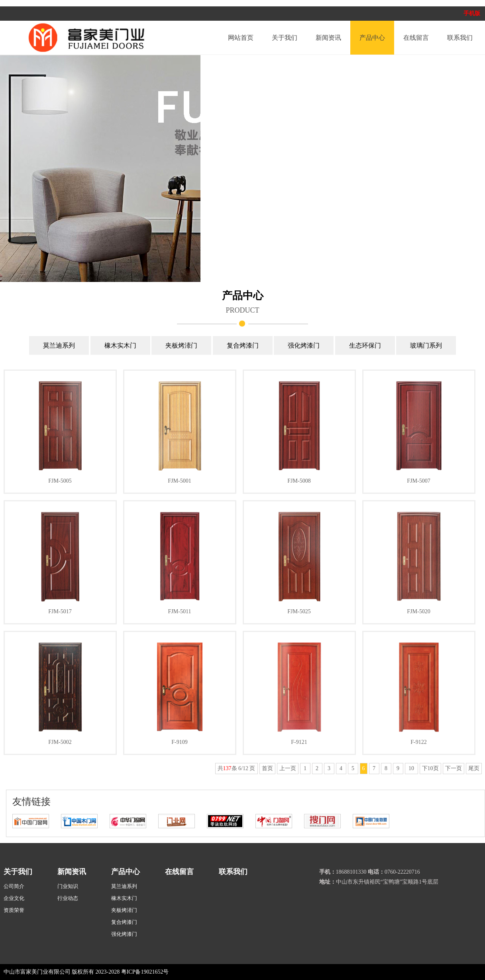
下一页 (454, 768)
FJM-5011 (180, 611)
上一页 (288, 768)
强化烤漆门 (304, 345)
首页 (267, 768)
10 (411, 768)
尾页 (474, 768)
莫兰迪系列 (59, 345)
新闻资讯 (328, 38)
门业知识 (68, 886)
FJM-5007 (418, 481)
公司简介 (14, 886)
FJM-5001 (179, 481)
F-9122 (418, 742)
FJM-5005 (60, 481)
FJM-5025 (299, 611)
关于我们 (285, 38)
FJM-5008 (299, 481)
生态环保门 (365, 345)
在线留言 (416, 38)
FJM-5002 (60, 742)
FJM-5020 (418, 611)
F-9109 (179, 742)
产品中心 (372, 38)
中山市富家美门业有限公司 (37, 972)
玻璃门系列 (426, 345)
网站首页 (241, 38)
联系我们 (460, 38)
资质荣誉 (14, 910)
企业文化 (14, 898)
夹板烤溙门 (181, 345)
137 (227, 768)
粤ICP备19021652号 (145, 972)
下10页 (430, 768)
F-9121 (299, 742)
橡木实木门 (120, 345)
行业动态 (68, 898)
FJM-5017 (60, 611)
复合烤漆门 (243, 345)
